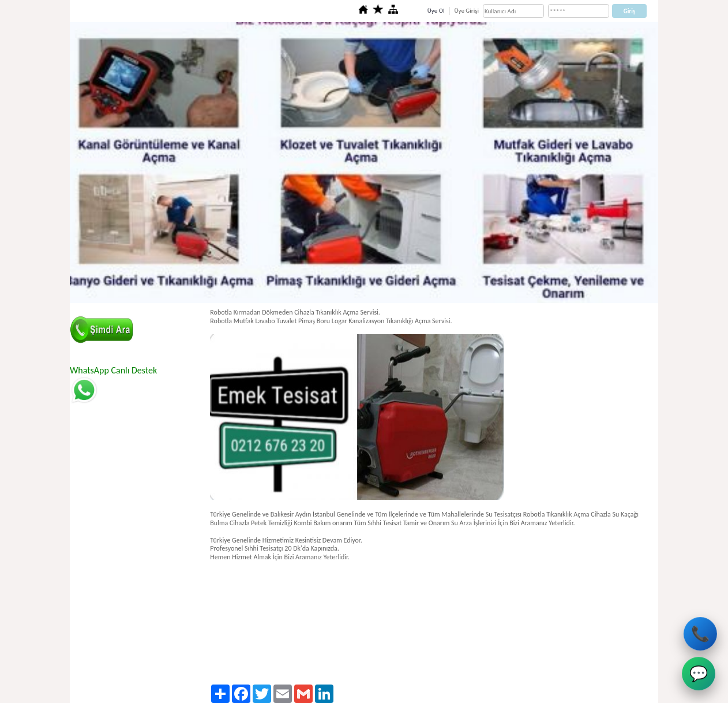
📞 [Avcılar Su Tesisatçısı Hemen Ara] (701, 633)
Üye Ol (436, 11)
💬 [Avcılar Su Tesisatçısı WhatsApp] (699, 674)
